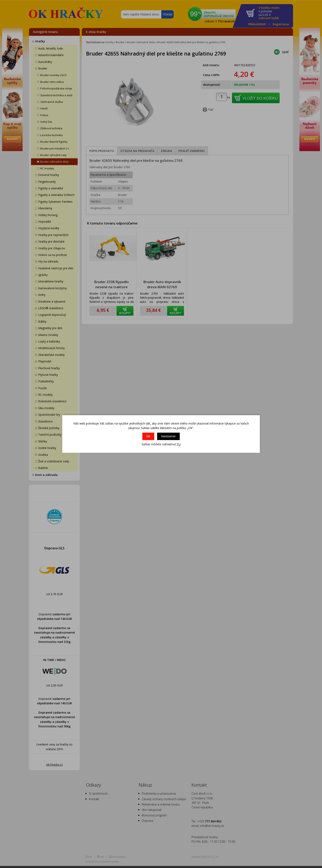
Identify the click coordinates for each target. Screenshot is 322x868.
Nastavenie (168, 436)
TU (179, 444)
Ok (148, 436)
